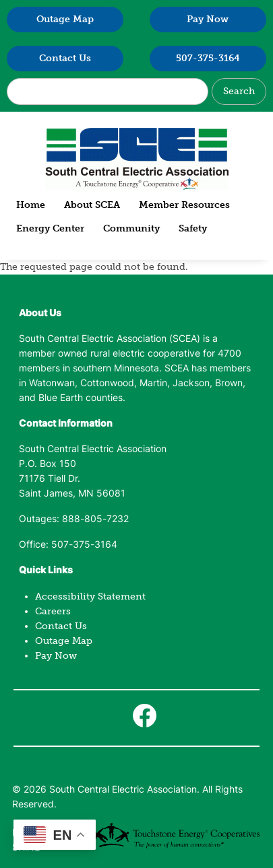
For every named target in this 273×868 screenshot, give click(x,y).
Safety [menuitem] (193, 228)
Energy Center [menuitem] (50, 228)
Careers (53, 611)
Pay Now (208, 19)
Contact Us (65, 58)
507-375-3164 (208, 58)
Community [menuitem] (131, 228)
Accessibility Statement (90, 596)
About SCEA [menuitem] (92, 205)
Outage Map (65, 19)
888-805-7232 (95, 520)
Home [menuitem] (31, 205)
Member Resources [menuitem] (184, 205)
